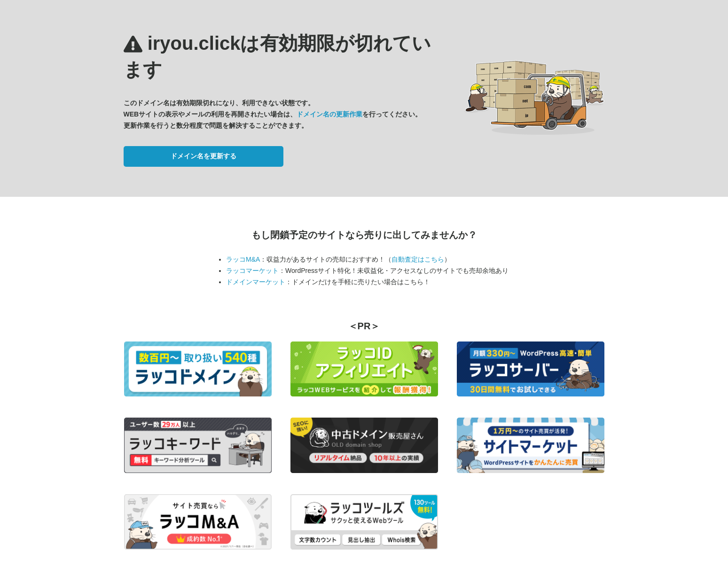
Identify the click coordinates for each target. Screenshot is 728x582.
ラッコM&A (243, 259)
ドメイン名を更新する (204, 156)
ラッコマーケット (252, 271)
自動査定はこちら (418, 259)
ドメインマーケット (256, 282)
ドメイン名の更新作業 (329, 114)
